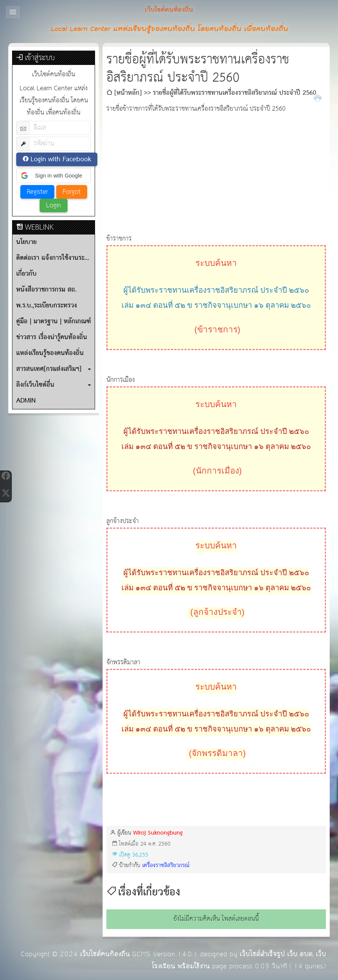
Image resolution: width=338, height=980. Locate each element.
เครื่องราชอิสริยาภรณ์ (166, 865)
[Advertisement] (216, 168)
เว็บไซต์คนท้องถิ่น (105, 954)
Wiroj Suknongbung (158, 833)
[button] (54, 176)
